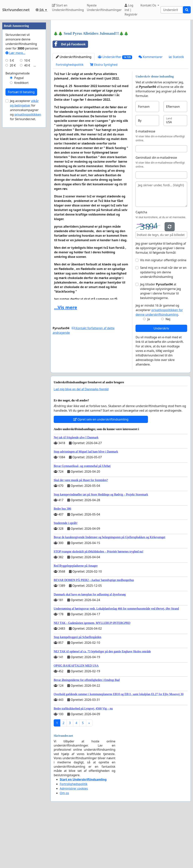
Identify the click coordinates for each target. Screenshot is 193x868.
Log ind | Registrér (131, 10)
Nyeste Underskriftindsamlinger (104, 8)
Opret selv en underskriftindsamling (101, 472)
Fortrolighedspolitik (70, 117)
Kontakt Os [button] (149, 5)
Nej (168, 372)
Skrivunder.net (16, 10)
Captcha (141, 265)
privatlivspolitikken (28, 228)
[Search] (172, 10)
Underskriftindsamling (74, 110)
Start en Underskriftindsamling (68, 8)
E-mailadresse (145, 184)
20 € (13, 179)
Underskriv (161, 381)
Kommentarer (150, 110)
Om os (64, 846)
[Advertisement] (121, 52)
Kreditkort (21, 196)
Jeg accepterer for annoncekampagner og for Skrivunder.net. (26, 223)
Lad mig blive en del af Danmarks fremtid (81, 442)
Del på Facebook (69, 97)
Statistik (176, 110)
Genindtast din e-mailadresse (156, 210)
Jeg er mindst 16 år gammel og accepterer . (159, 363)
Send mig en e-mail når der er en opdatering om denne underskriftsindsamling (163, 325)
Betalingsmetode (18, 187)
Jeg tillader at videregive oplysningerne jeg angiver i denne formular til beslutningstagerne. (160, 344)
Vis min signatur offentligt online (163, 313)
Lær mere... (15, 166)
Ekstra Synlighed (104, 117)
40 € (27, 179)
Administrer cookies (74, 841)
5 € (12, 174)
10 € (27, 174)
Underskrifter (115, 110)
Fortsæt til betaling (21, 205)
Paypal (19, 191)
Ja (149, 372)
